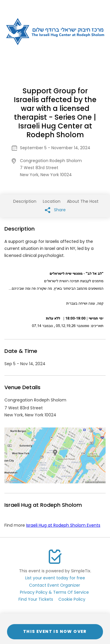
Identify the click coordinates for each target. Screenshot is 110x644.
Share (55, 210)
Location (52, 201)
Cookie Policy (72, 599)
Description (25, 201)
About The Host (83, 201)
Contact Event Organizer (55, 585)
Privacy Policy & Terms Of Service (54, 592)
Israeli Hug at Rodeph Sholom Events (63, 525)
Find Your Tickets (36, 599)
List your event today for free (55, 578)
